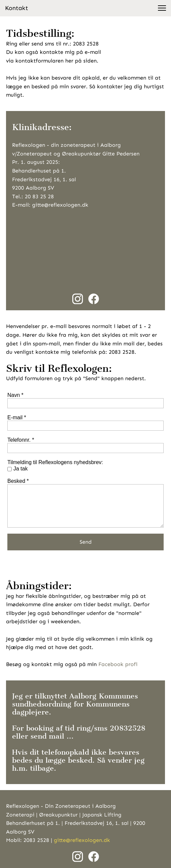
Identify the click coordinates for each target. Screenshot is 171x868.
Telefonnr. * (21, 440)
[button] (162, 8)
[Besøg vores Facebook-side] (94, 299)
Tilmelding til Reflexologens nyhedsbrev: (55, 462)
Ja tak (21, 469)
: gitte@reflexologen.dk (59, 205)
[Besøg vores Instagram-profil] (78, 299)
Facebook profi (117, 664)
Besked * (18, 481)
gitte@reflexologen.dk (82, 840)
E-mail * (17, 417)
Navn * (15, 395)
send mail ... (52, 736)
